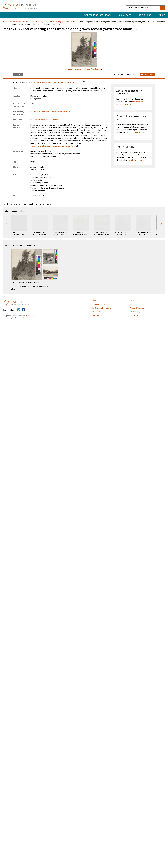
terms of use (138, 132)
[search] (163, 8)
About (162, 15)
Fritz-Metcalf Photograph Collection (59, 22)
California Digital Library (24, 318)
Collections (125, 15)
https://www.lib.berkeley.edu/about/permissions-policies (53, 146)
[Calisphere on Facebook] (23, 310)
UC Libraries (30, 316)
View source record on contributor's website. (57, 83)
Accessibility (135, 312)
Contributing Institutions (98, 15)
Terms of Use (135, 304)
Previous (7, 222)
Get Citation (18, 74)
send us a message (136, 160)
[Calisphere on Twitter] (19, 310)
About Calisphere (99, 304)
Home (94, 301)
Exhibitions (145, 15)
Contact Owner (148, 74)
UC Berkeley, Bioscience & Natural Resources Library (23, 22)
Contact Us (134, 315)
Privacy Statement (137, 308)
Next (161, 222)
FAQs (132, 301)
